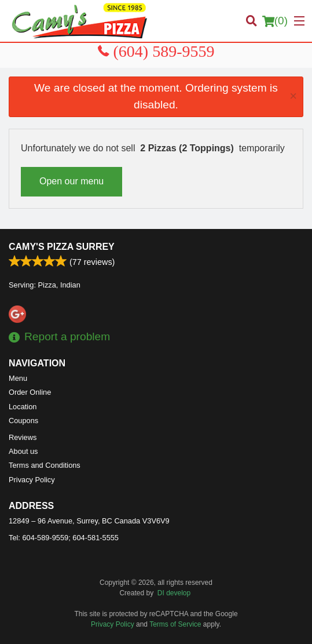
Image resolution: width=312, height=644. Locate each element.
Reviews (23, 437)
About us (23, 451)
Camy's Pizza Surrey (62, 247)
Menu (18, 378)
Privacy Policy (32, 480)
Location (23, 407)
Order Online (30, 392)
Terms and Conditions (45, 465)
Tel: (64, 538)
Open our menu (71, 181)
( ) (275, 21)
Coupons (23, 421)
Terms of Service (175, 624)
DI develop (174, 593)
